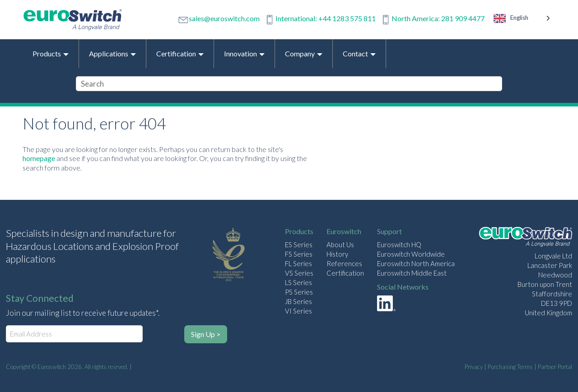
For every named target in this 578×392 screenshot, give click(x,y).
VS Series (299, 273)
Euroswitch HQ (399, 244)
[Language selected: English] (522, 20)
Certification (345, 273)
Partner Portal (555, 367)
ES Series (299, 244)
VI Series (298, 311)
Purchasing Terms (510, 367)
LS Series (298, 282)
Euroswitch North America (416, 263)
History (337, 254)
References (344, 263)
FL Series (298, 263)
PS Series (299, 292)
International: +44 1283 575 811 (326, 18)
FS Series (299, 254)
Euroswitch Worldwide (411, 254)
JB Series (298, 301)
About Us (340, 244)
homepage (39, 158)
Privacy (474, 367)
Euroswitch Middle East (412, 273)
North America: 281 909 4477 (438, 18)
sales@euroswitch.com (224, 18)
